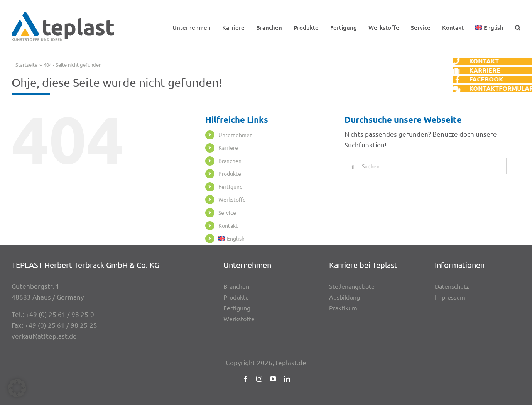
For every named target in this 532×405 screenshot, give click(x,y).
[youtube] (273, 379)
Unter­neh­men (236, 135)
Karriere (228, 147)
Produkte (230, 173)
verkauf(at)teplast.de (44, 336)
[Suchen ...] (426, 166)
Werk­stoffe (232, 199)
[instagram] (259, 379)
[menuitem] (490, 26)
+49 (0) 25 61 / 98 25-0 (60, 314)
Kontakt (228, 225)
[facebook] (245, 379)
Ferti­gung (231, 186)
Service (227, 212)
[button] (518, 26)
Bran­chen (230, 161)
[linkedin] (287, 379)
